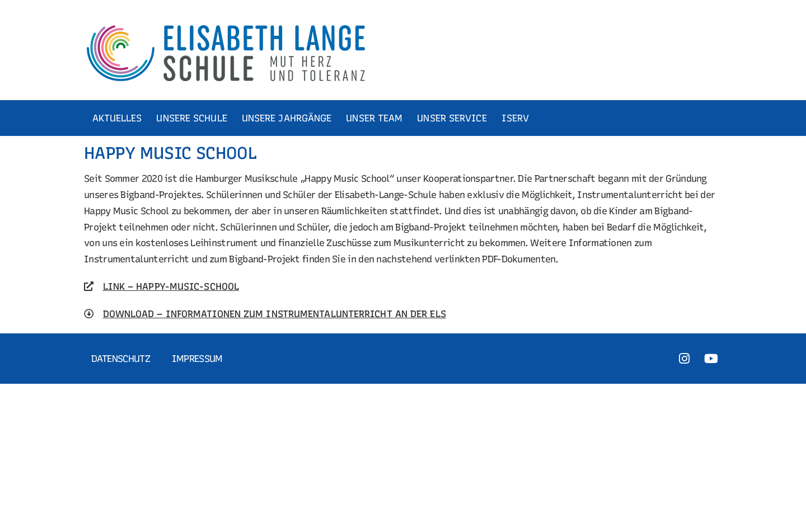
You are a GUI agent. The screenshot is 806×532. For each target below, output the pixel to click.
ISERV (516, 118)
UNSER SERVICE (452, 118)
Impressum (197, 359)
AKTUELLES (117, 118)
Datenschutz (121, 359)
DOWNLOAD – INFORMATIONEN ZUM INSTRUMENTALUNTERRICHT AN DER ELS (275, 314)
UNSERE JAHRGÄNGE (287, 118)
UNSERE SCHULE (191, 118)
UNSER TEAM (374, 118)
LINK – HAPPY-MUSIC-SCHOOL (171, 286)
